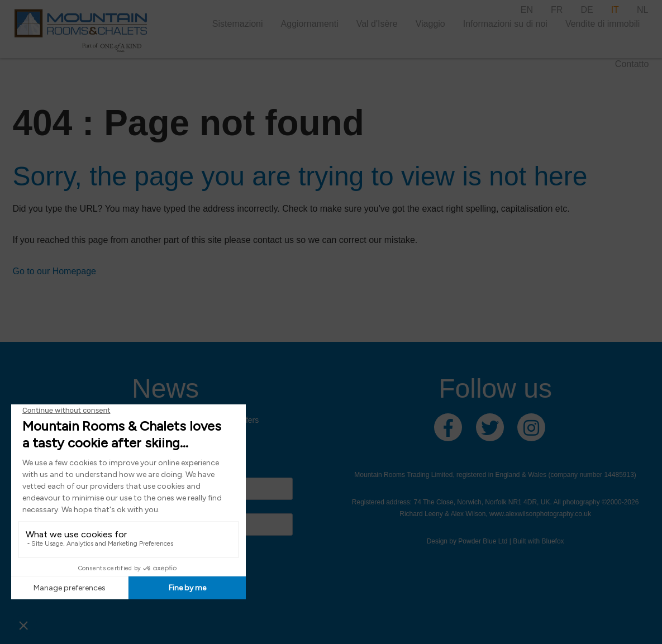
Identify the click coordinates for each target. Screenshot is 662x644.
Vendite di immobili (603, 24)
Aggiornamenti (310, 24)
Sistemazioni (238, 24)
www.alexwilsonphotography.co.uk (540, 514)
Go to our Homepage (54, 271)
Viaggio (430, 24)
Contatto (632, 64)
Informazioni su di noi (505, 24)
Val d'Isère (377, 24)
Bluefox (553, 541)
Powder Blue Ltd (483, 541)
